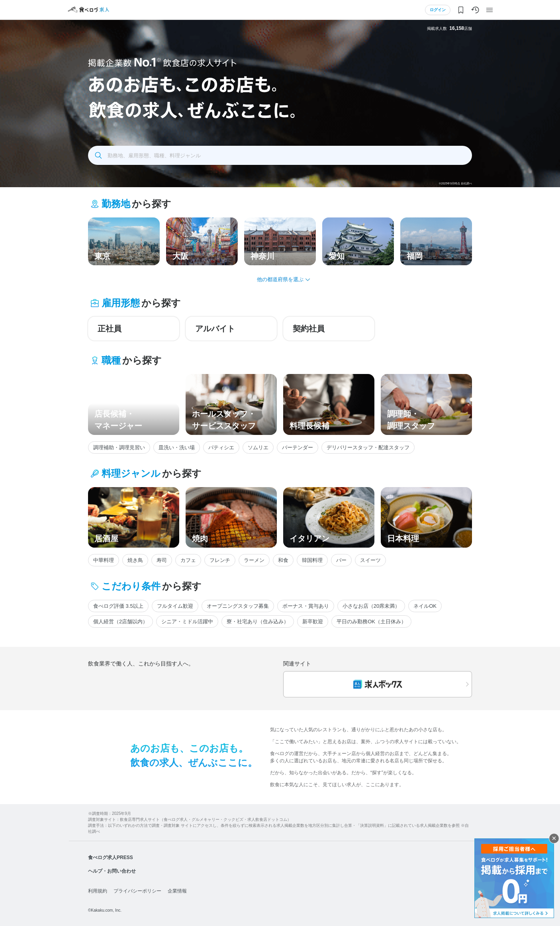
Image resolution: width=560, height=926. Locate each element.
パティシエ (221, 447)
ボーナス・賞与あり (306, 606)
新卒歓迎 (313, 622)
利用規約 (98, 891)
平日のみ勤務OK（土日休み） (371, 622)
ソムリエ (258, 447)
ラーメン (254, 560)
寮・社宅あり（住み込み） (258, 622)
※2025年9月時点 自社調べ (455, 183)
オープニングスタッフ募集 (238, 606)
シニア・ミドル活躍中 (187, 622)
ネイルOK (425, 606)
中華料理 (104, 560)
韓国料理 (312, 560)
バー (341, 560)
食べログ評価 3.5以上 (118, 606)
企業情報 (177, 891)
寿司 (162, 560)
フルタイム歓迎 (175, 606)
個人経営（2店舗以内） (120, 622)
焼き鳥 (135, 560)
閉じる (554, 838)
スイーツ (370, 560)
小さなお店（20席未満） (371, 606)
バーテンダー (298, 447)
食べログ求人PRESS (111, 857)
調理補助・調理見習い (119, 447)
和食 (283, 560)
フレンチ (220, 560)
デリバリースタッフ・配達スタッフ (368, 447)
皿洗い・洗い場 (177, 447)
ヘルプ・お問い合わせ (112, 871)
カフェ (188, 560)
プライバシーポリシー (137, 891)
